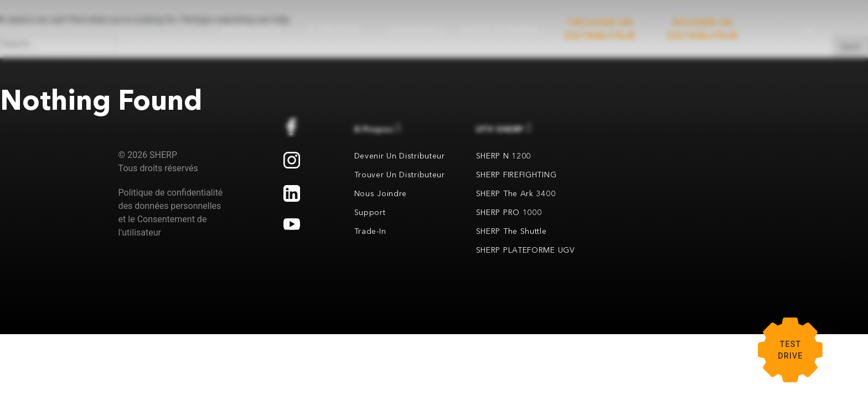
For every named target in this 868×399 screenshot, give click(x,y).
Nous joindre (381, 193)
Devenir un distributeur (400, 156)
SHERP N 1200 (503, 156)
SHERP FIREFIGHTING (516, 175)
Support (370, 212)
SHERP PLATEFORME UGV (526, 250)
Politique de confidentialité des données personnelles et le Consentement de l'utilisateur (171, 213)
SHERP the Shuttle (512, 231)
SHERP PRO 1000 (509, 212)
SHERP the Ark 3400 (516, 193)
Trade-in (370, 231)
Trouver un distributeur (400, 175)
